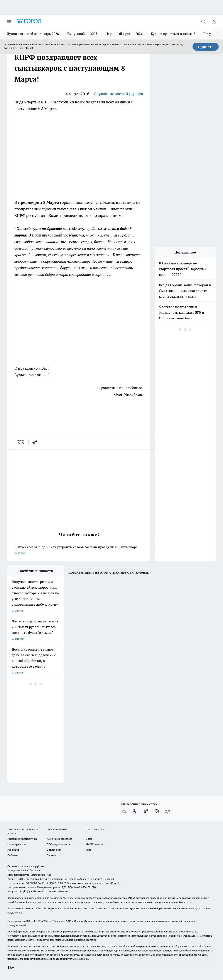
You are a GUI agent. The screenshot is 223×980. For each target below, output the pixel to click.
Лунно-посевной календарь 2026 (33, 34)
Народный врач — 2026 (124, 34)
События (13, 855)
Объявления (54, 850)
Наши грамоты (17, 844)
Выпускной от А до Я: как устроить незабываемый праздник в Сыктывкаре (79, 550)
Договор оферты (57, 829)
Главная (51, 855)
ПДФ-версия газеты (59, 844)
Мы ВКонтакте (94, 844)
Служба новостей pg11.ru (118, 94)
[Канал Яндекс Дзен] (157, 811)
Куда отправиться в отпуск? (173, 34)
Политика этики (95, 829)
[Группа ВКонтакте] (124, 811)
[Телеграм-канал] (146, 811)
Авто (89, 850)
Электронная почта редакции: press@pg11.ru (95, 883)
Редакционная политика (22, 839)
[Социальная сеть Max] (167, 811)
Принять (206, 47)
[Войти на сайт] (214, 22)
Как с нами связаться (59, 839)
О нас (89, 839)
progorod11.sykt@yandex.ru (24, 891)
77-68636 (43, 921)
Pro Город (13, 850)
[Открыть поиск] (203, 22)
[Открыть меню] (9, 22)
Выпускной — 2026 (82, 34)
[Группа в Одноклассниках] (135, 811)
